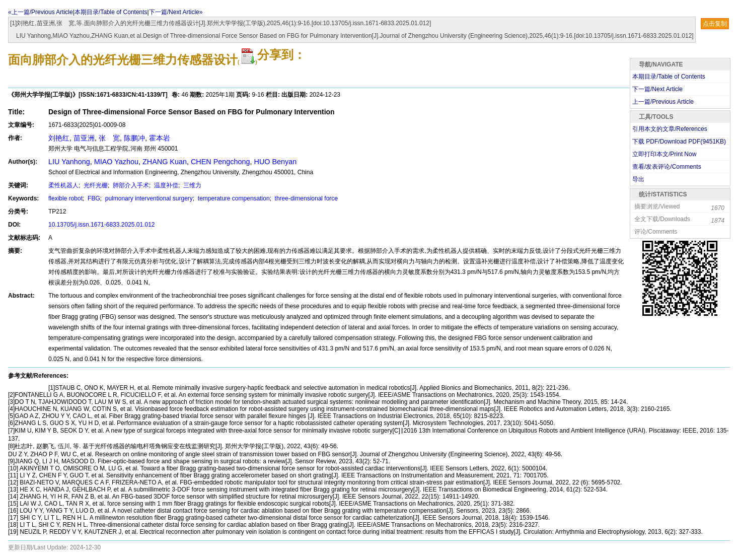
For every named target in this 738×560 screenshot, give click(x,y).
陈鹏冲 (134, 138)
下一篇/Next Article (657, 89)
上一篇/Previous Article (663, 102)
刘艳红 (59, 138)
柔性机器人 (63, 185)
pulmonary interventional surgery (148, 198)
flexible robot (65, 198)
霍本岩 (160, 138)
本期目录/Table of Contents (111, 12)
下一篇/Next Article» (176, 12)
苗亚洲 (84, 138)
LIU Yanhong (69, 162)
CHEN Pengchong (220, 162)
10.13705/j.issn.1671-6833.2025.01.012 (102, 225)
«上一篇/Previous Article (41, 12)
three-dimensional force (305, 198)
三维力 (192, 185)
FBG (93, 198)
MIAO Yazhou (116, 162)
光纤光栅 (95, 185)
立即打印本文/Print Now (664, 154)
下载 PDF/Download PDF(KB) (679, 142)
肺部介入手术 (130, 185)
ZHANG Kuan (165, 162)
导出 (638, 179)
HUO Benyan (276, 162)
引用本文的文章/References (670, 129)
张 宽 (109, 138)
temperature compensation (233, 198)
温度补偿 (165, 185)
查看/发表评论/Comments (667, 167)
